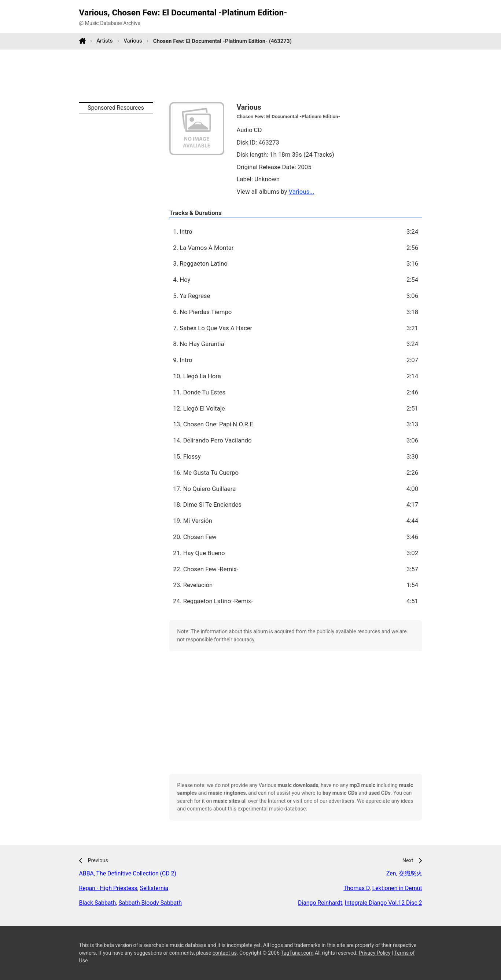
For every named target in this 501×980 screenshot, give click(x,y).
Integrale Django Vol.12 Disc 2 (384, 903)
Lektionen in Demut (397, 888)
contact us (225, 953)
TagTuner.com (297, 953)
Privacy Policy (375, 953)
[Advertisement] (251, 76)
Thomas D (356, 888)
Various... (302, 192)
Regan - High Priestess (108, 888)
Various (133, 41)
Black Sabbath (98, 903)
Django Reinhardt (320, 903)
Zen (391, 873)
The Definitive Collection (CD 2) (136, 873)
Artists (104, 41)
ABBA (86, 873)
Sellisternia (154, 888)
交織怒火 (410, 873)
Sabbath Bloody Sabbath (150, 903)
